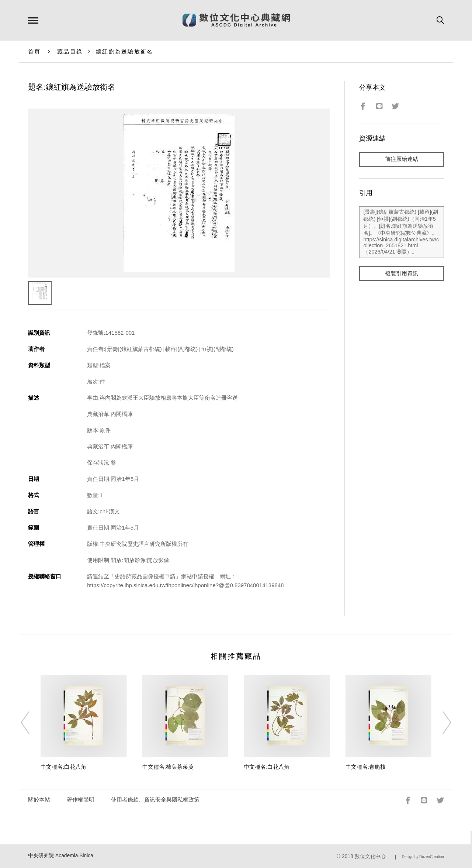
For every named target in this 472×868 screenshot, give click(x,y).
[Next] (440, 723)
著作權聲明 (81, 800)
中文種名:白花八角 (63, 767)
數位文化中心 (370, 856)
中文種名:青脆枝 (366, 767)
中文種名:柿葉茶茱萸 (168, 767)
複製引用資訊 (402, 274)
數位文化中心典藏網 (236, 20)
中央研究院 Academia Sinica (61, 856)
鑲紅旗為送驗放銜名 (124, 51)
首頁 (34, 51)
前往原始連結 (402, 159)
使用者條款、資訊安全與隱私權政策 (155, 800)
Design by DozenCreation (423, 857)
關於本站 (39, 800)
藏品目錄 (70, 51)
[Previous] (32, 723)
